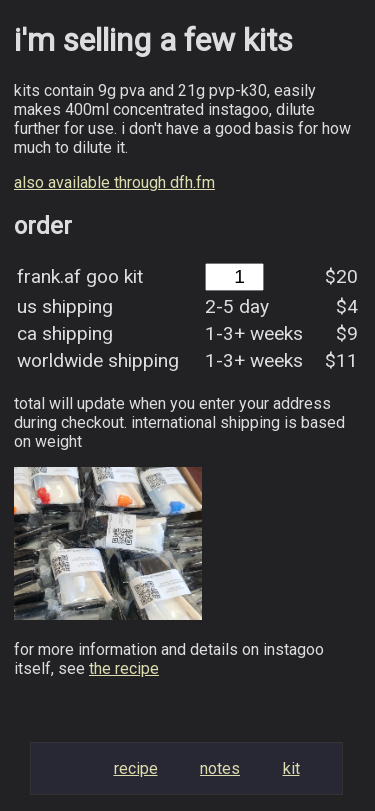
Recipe (136, 768)
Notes (220, 768)
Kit (291, 768)
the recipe (124, 668)
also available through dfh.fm (114, 182)
